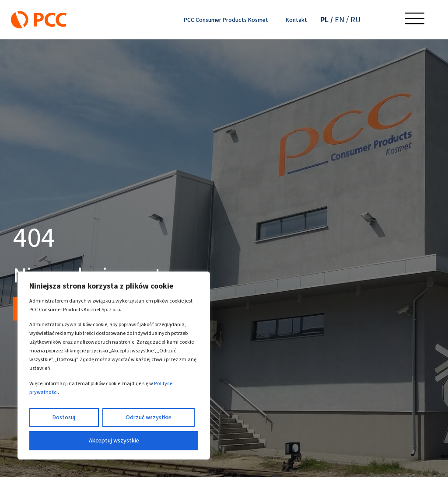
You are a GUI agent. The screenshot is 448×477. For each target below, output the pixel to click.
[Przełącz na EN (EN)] (342, 20)
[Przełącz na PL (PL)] (327, 20)
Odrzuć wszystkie (149, 417)
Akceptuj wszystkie (114, 440)
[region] (114, 366)
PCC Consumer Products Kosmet (226, 20)
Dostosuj (64, 417)
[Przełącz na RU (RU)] (355, 20)
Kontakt (296, 20)
